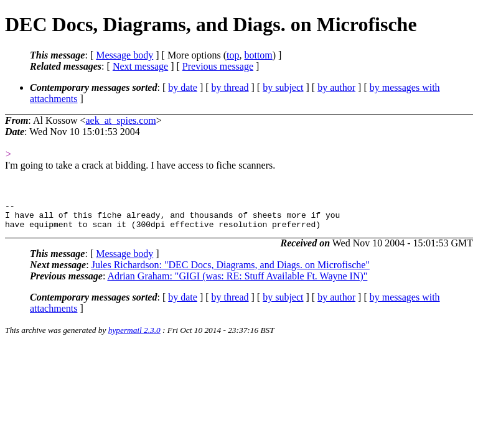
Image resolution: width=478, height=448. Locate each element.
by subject (283, 87)
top (233, 55)
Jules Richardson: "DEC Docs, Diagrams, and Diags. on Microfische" (231, 270)
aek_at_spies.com (121, 120)
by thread (230, 87)
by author (336, 87)
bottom (258, 55)
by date (183, 87)
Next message (140, 66)
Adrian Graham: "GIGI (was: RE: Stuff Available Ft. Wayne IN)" (237, 282)
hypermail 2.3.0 (134, 336)
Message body (124, 55)
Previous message (218, 66)
